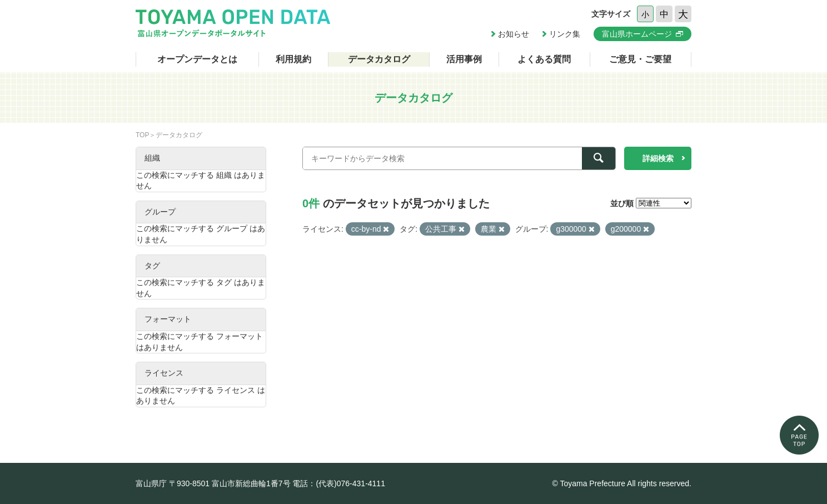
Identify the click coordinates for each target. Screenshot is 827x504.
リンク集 (565, 34)
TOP (142, 135)
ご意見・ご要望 (640, 59)
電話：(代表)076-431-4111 (339, 483)
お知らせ (514, 34)
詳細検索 (658, 158)
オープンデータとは (197, 59)
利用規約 (293, 59)
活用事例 (464, 59)
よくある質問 (544, 59)
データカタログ (379, 59)
